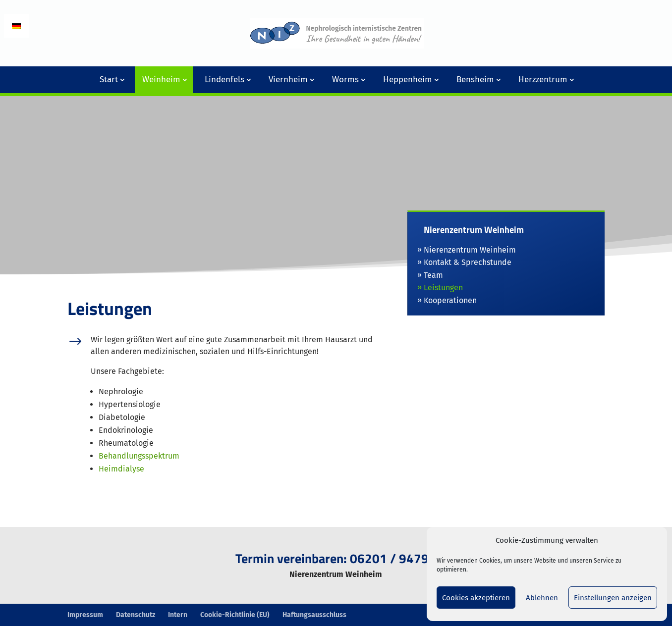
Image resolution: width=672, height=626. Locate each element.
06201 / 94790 (393, 558)
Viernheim (288, 79)
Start (109, 79)
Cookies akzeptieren (476, 598)
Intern (178, 615)
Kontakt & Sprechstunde (468, 262)
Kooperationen (450, 300)
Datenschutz (136, 615)
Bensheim (475, 79)
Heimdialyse (121, 469)
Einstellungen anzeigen (613, 598)
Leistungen (443, 287)
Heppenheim (408, 79)
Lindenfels (224, 79)
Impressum (85, 615)
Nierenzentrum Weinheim (470, 250)
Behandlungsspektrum (139, 456)
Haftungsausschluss (314, 615)
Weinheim (161, 79)
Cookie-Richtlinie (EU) (235, 615)
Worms (345, 79)
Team (433, 275)
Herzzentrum (543, 79)
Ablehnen (542, 598)
